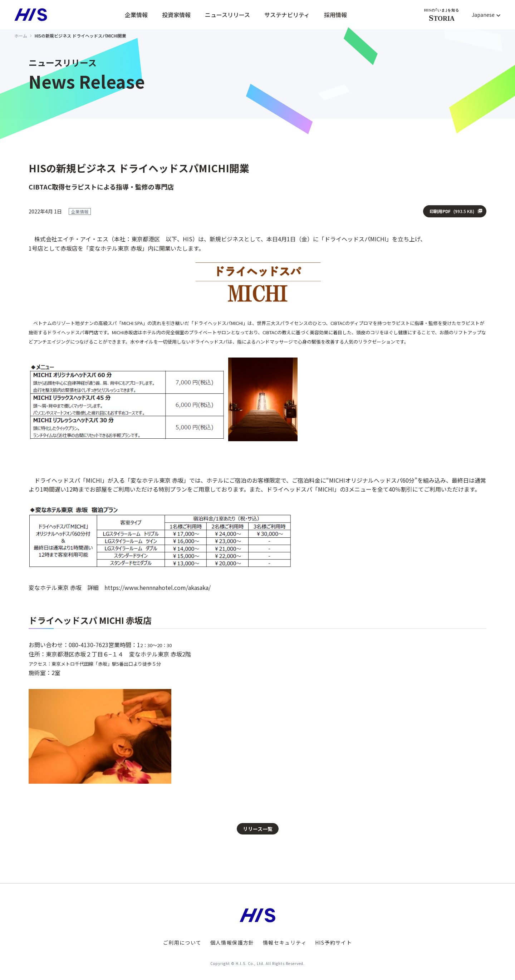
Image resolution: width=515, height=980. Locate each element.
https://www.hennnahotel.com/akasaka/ (158, 587)
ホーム (21, 36)
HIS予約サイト (333, 942)
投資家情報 (176, 15)
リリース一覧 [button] (258, 829)
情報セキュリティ (285, 942)
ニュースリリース (227, 15)
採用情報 (335, 15)
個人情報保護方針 (232, 942)
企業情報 (136, 15)
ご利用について (182, 942)
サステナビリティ (287, 15)
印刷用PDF (452, 211)
